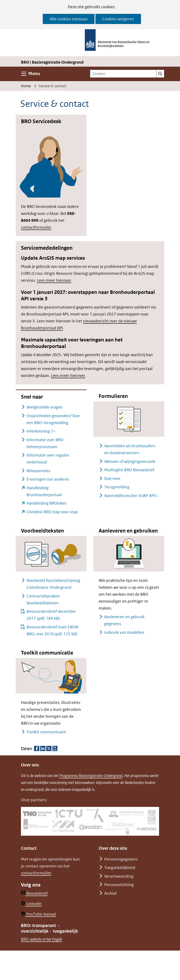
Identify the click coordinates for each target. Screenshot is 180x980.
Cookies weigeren (118, 19)
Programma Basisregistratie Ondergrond (91, 776)
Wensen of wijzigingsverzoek (130, 461)
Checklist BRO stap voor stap (52, 512)
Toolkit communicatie (46, 732)
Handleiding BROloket (47, 503)
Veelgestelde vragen (45, 407)
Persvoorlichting (119, 885)
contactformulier (36, 227)
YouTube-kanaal (38, 914)
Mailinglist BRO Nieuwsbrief (129, 470)
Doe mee (112, 479)
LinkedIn (31, 904)
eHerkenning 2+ (41, 431)
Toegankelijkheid (120, 868)
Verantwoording (119, 876)
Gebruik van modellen (124, 632)
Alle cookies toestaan (69, 19)
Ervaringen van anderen (48, 479)
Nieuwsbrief (34, 893)
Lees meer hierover (54, 280)
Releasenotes (39, 471)
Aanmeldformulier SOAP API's (131, 496)
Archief (111, 893)
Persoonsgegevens (121, 859)
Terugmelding (117, 487)
